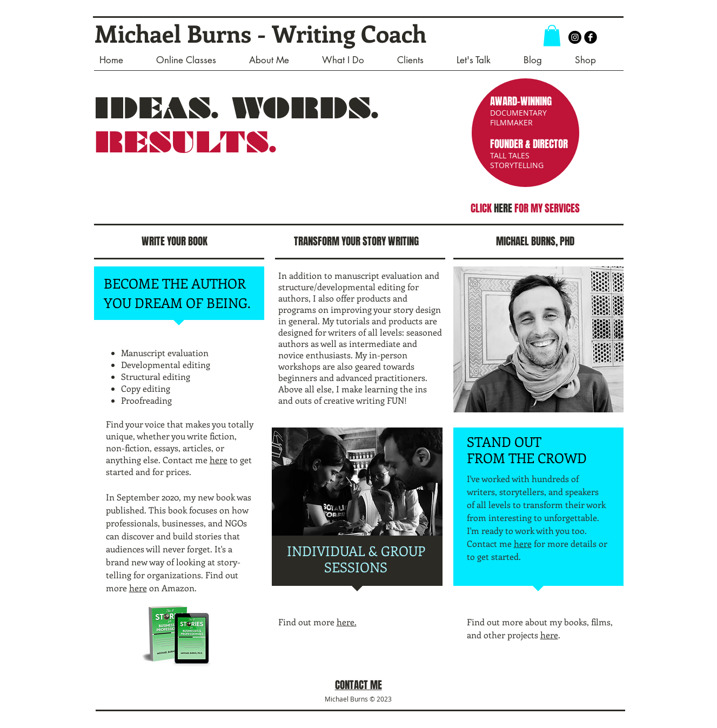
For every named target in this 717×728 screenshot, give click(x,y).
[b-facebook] (591, 37)
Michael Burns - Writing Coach (260, 33)
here (219, 460)
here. (347, 622)
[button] (552, 35)
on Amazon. (172, 588)
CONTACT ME (359, 685)
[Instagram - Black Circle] (575, 37)
